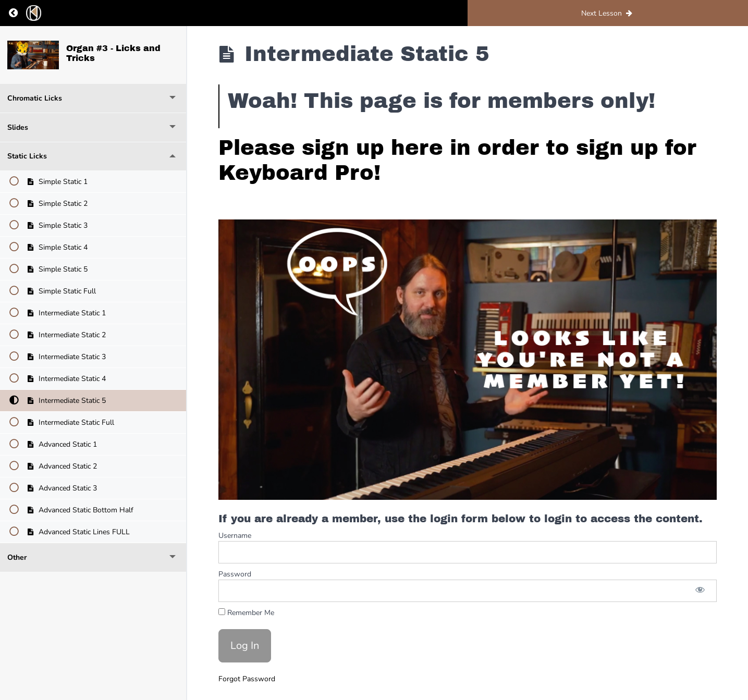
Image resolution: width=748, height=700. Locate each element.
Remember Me (246, 613)
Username (235, 536)
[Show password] (700, 591)
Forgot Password (247, 679)
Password (235, 574)
